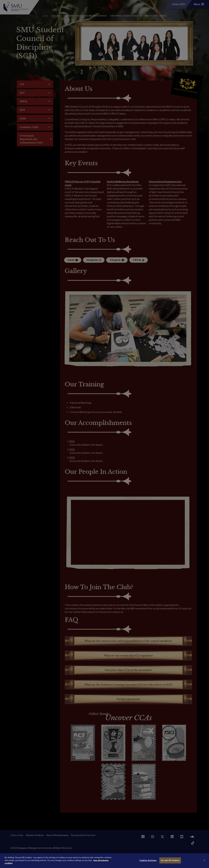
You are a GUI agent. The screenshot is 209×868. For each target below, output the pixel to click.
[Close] (204, 860)
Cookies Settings (148, 860)
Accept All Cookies (170, 860)
